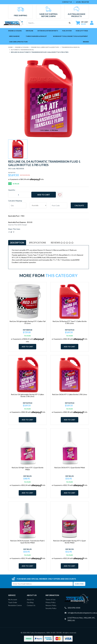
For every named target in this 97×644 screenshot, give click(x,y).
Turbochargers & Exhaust (36, 36)
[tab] (17, 243)
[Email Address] (42, 584)
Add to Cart (44, 195)
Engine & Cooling (15, 31)
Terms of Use (50, 599)
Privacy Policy (51, 602)
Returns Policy (51, 605)
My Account (13, 599)
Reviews (62, 243)
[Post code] (59, 205)
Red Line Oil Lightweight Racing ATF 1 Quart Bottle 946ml (70, 542)
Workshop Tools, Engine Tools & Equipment (70, 36)
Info (42, 179)
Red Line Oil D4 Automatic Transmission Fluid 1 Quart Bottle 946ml (27, 542)
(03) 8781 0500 (74, 608)
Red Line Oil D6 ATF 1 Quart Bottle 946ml (70, 468)
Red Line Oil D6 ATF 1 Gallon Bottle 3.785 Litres (70, 394)
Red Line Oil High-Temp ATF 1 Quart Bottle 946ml (28, 469)
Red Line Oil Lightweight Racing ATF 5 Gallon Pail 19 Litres (28, 322)
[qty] (18, 205)
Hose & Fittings (82, 31)
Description (17, 243)
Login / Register (82, 2)
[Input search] (47, 23)
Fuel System (67, 31)
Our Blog (30, 602)
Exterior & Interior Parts (48, 31)
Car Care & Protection (18, 42)
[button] (60, 195)
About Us (30, 599)
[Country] (38, 205)
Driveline (30, 31)
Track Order (13, 602)
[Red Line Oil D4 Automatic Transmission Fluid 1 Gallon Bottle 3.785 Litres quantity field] (19, 195)
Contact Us (31, 605)
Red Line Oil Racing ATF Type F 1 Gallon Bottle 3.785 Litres (70, 322)
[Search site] (70, 23)
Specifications (37, 243)
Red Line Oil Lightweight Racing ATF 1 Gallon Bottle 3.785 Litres (27, 395)
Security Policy (51, 608)
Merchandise (14, 36)
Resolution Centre (15, 605)
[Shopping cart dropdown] (82, 23)
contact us (67, 2)
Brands (86, 42)
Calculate (79, 205)
